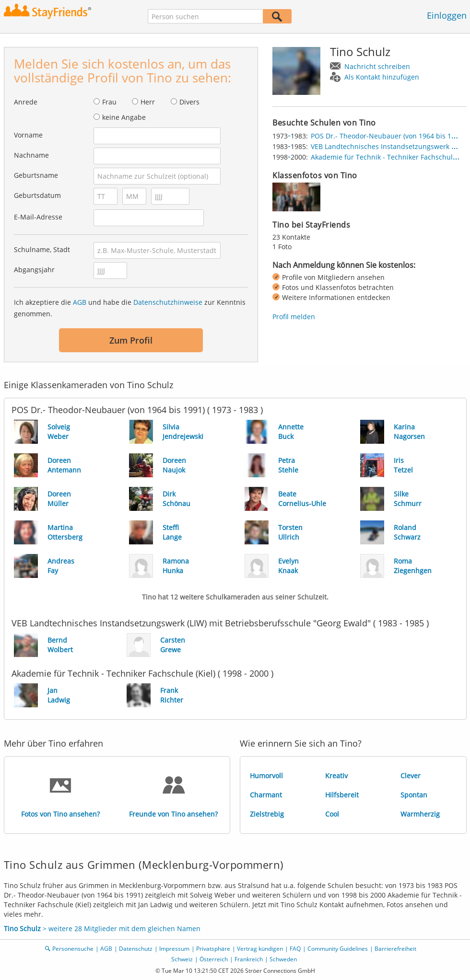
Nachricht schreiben (377, 66)
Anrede (26, 102)
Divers (189, 102)
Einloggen (447, 15)
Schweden (283, 959)
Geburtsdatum (37, 195)
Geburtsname (36, 175)
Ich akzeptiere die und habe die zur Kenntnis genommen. (130, 308)
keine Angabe (124, 117)
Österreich (214, 959)
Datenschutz (136, 949)
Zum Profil (131, 340)
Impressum (174, 949)
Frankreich (249, 959)
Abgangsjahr (34, 270)
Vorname (28, 135)
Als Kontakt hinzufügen (382, 77)
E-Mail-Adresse (38, 217)
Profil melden (294, 317)
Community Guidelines (338, 949)
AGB (80, 302)
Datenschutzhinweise (168, 302)
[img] (296, 197)
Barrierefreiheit (395, 949)
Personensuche (73, 949)
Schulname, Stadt (42, 249)
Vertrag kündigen (260, 949)
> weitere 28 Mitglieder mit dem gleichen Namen (102, 928)
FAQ (295, 949)
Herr (148, 102)
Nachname (31, 155)
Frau (109, 102)
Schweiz (182, 959)
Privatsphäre (213, 949)
